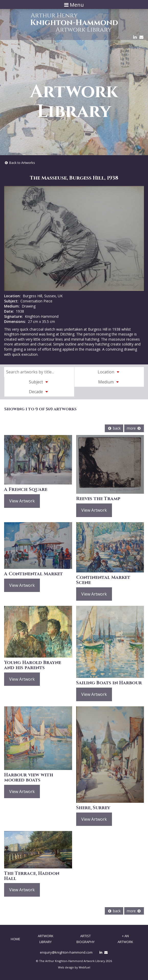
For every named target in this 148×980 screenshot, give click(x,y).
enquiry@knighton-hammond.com (66, 952)
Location (109, 372)
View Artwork (22, 501)
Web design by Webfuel (74, 967)
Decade (39, 392)
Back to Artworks (20, 163)
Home (15, 939)
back (114, 428)
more (134, 428)
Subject (39, 382)
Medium (109, 382)
